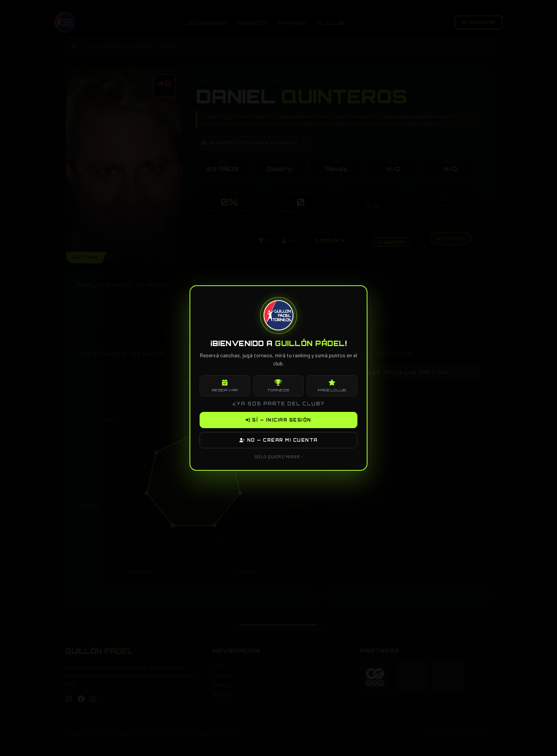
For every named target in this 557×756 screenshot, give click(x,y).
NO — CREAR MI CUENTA (279, 440)
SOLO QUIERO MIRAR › (279, 456)
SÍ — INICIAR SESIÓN (278, 420)
